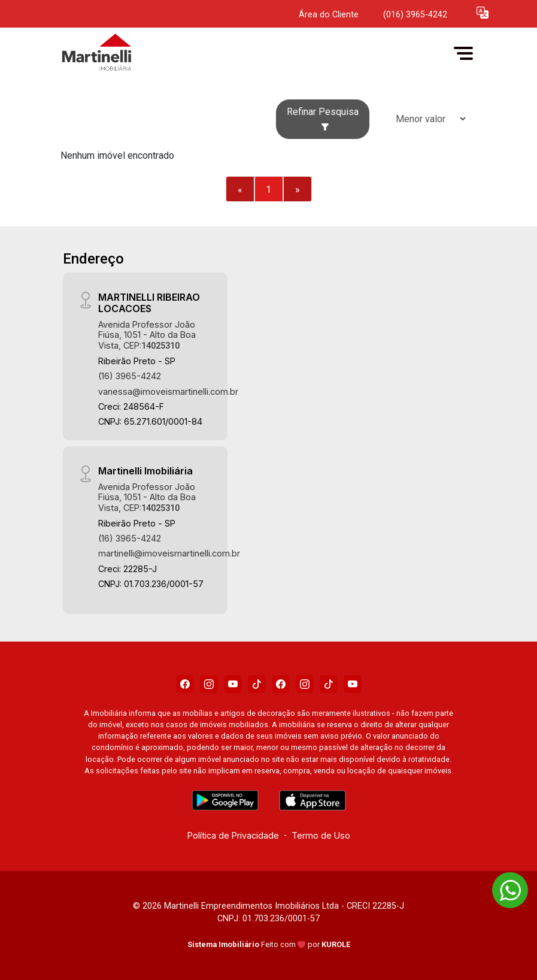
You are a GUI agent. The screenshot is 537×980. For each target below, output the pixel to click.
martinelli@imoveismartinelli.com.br (169, 553)
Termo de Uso (321, 835)
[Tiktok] (257, 684)
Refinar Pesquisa (323, 119)
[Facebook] (185, 684)
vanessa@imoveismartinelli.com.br (168, 391)
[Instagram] (209, 684)
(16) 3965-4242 (130, 376)
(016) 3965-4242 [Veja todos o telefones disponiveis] (415, 15)
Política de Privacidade (233, 835)
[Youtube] (233, 684)
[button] (483, 12)
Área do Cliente (329, 15)
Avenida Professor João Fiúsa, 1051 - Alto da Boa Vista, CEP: (147, 335)
